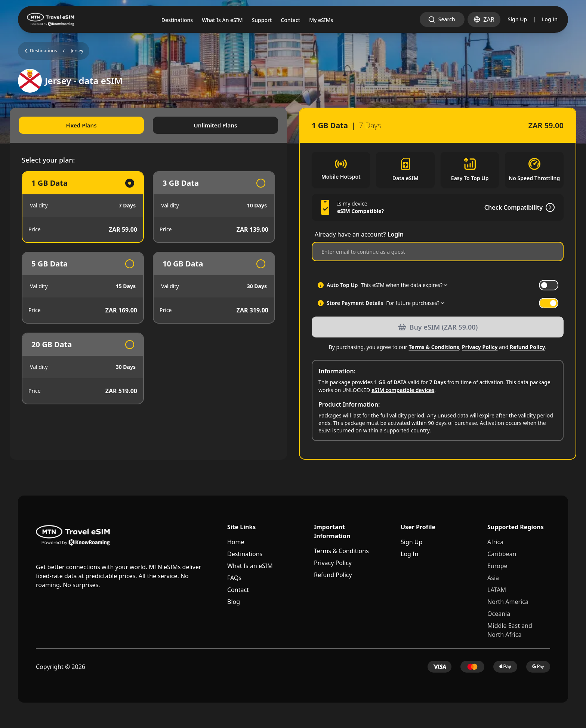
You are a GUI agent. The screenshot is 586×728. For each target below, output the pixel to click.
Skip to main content (28, 6)
